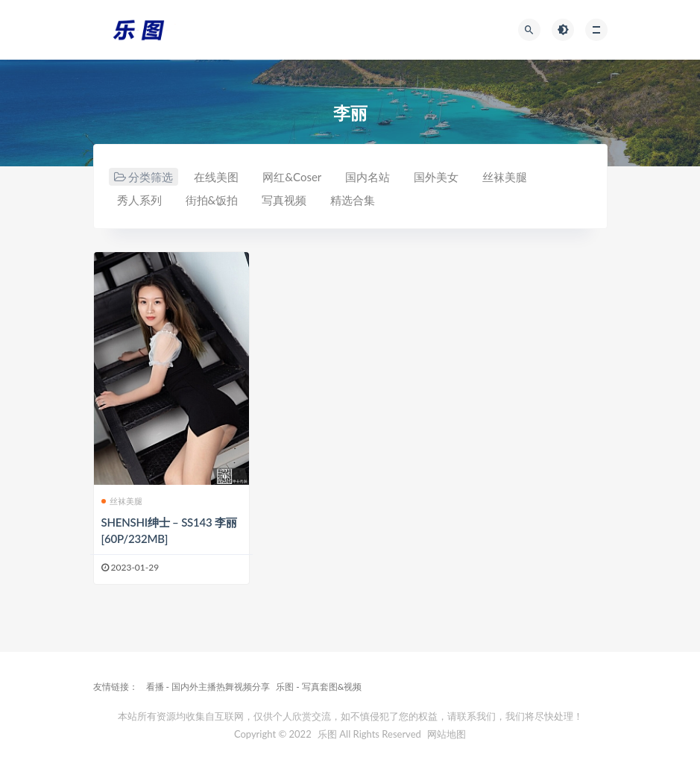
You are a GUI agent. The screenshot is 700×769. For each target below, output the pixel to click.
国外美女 (436, 177)
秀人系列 (139, 200)
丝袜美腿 (505, 177)
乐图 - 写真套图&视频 (319, 687)
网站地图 (447, 734)
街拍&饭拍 (212, 200)
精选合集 (353, 200)
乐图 (327, 734)
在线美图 (216, 177)
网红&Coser (292, 177)
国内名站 (368, 177)
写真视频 (284, 200)
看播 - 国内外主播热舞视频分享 (208, 687)
